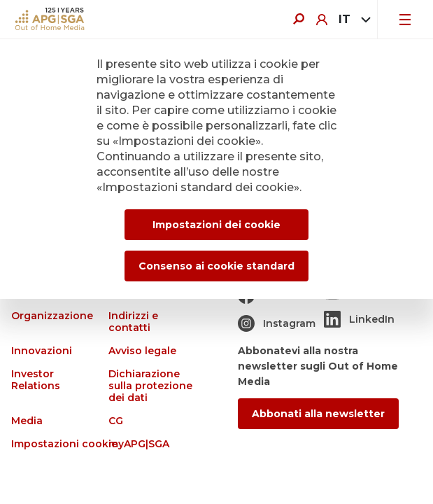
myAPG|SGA (139, 444)
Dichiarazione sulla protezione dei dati (150, 386)
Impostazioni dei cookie (216, 225)
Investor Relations (36, 380)
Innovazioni (42, 351)
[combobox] (352, 20)
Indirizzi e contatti (133, 322)
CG (116, 421)
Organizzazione (52, 316)
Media (27, 421)
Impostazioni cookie (64, 444)
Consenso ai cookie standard (216, 266)
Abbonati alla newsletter (318, 414)
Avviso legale (142, 351)
